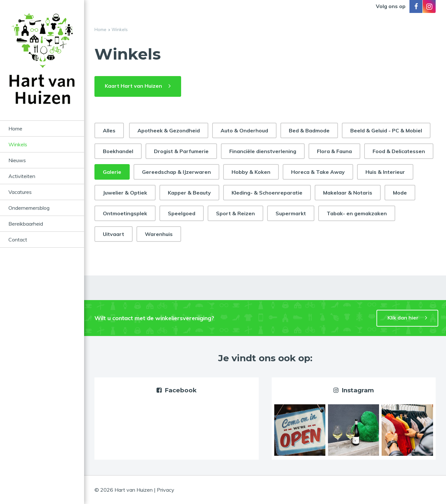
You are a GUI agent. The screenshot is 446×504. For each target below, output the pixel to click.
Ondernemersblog (29, 208)
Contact (18, 240)
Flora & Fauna (334, 151)
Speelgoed (182, 213)
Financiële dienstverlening (263, 151)
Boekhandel (118, 151)
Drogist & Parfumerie (181, 151)
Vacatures (20, 192)
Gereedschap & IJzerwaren (176, 172)
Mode (400, 193)
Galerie (112, 172)
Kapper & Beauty (189, 193)
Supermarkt (291, 213)
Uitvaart (114, 234)
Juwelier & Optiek (125, 193)
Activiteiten (22, 176)
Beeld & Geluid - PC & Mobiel (386, 130)
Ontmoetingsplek (125, 213)
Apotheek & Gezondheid (169, 130)
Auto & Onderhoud (244, 130)
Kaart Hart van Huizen (133, 86)
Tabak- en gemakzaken (357, 213)
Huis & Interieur (385, 172)
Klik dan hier (403, 318)
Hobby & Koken (251, 172)
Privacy (166, 490)
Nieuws (17, 160)
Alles (109, 130)
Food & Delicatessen (399, 151)
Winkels (18, 144)
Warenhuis (159, 234)
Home (15, 129)
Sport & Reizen (235, 213)
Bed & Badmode (309, 130)
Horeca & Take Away (318, 172)
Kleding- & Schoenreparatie (267, 193)
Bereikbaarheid (26, 224)
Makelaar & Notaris (348, 193)
